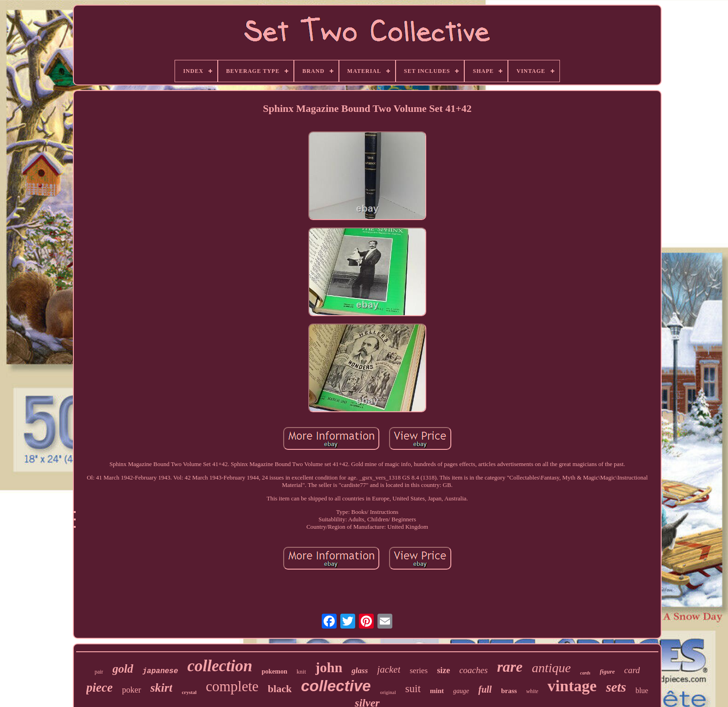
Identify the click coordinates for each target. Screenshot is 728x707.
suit (413, 689)
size (443, 670)
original (388, 692)
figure (608, 671)
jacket (389, 669)
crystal (189, 692)
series (419, 671)
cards (585, 673)
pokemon (275, 671)
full (485, 689)
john (329, 667)
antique (551, 668)
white (532, 691)
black (280, 689)
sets (616, 687)
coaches (473, 670)
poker (132, 690)
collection (220, 666)
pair (99, 672)
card (632, 670)
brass (509, 691)
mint (437, 691)
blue (642, 691)
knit (301, 671)
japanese (160, 671)
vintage (572, 686)
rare (510, 667)
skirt (162, 688)
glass (360, 671)
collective (336, 686)
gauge (461, 691)
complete (232, 686)
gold (123, 669)
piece (100, 688)
